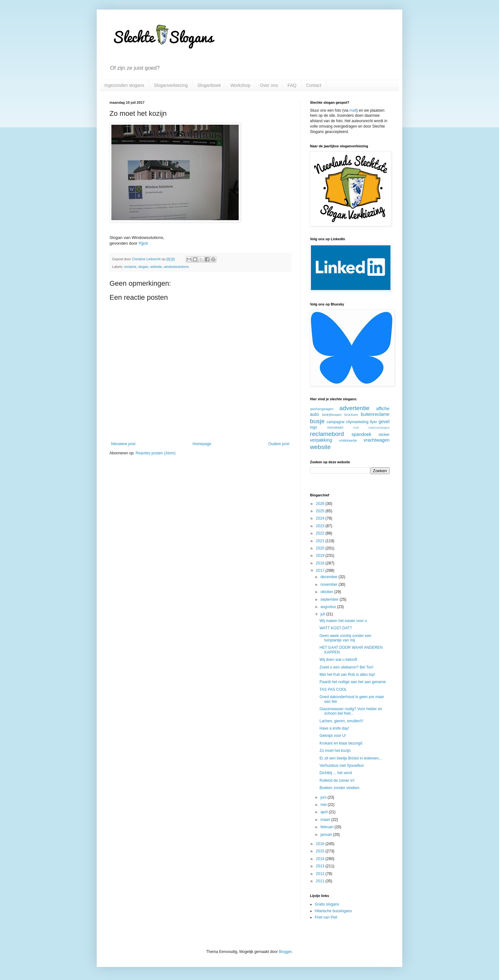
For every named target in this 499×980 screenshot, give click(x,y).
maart (326, 820)
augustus (329, 607)
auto (314, 414)
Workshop (240, 85)
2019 (321, 556)
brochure (351, 415)
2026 (321, 504)
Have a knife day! (334, 728)
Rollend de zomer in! (337, 780)
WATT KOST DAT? (336, 628)
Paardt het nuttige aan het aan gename (353, 682)
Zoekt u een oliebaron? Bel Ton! (346, 667)
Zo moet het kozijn (335, 751)
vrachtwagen (376, 440)
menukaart (335, 427)
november (330, 584)
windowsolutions (176, 267)
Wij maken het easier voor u (343, 621)
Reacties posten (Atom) (155, 453)
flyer (373, 422)
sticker (384, 435)
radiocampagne (379, 427)
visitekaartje (348, 440)
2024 (321, 518)
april (325, 812)
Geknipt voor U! (333, 736)
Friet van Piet (326, 917)
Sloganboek (209, 85)
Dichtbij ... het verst (336, 773)
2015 (321, 851)
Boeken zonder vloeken (339, 788)
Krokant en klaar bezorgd (341, 743)
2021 (321, 541)
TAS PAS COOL (333, 689)
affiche (383, 409)
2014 (321, 859)
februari (327, 827)
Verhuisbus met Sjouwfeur (342, 766)
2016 (321, 844)
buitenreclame (375, 414)
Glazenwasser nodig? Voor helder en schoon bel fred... (351, 711)
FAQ (292, 85)
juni (324, 797)
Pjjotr (144, 243)
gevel (384, 422)
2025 (321, 511)
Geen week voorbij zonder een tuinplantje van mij (345, 638)
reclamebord (327, 434)
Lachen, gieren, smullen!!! (341, 721)
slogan (143, 267)
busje (317, 421)
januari (327, 835)
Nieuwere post (123, 444)
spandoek (361, 434)
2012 (321, 874)
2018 (321, 563)
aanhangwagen (322, 409)
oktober (327, 592)
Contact (314, 85)
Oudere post (279, 444)
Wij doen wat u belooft (338, 660)
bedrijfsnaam (332, 415)
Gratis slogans (327, 904)
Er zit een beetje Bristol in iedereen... (351, 758)
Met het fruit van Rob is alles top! (347, 675)
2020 (321, 548)
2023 (321, 526)
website (156, 267)
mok (356, 427)
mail (353, 110)
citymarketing (357, 422)
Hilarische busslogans (333, 911)
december (330, 577)
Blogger (285, 952)
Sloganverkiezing (171, 85)
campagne (335, 422)
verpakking (321, 440)
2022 (321, 533)
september (330, 599)
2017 (321, 570)
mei (324, 805)
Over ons (269, 85)
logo (314, 427)
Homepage (202, 444)
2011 (321, 881)
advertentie (354, 408)
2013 (321, 866)
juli (323, 614)
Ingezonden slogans (124, 85)
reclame (130, 267)
